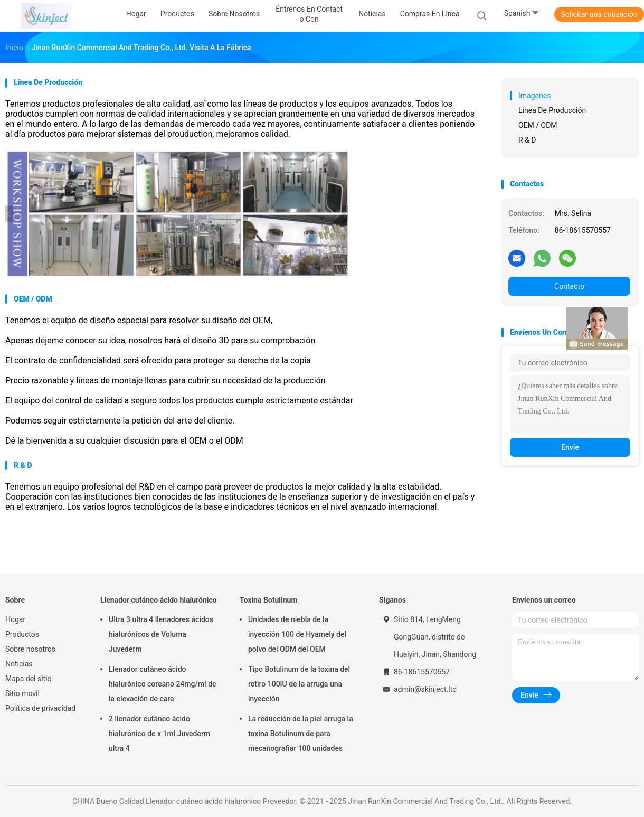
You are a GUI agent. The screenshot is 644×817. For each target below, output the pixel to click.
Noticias (19, 664)
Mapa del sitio (29, 679)
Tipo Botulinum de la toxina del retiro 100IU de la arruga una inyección (299, 684)
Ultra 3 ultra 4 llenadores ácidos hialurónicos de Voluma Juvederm (161, 634)
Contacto (569, 286)
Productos (22, 634)
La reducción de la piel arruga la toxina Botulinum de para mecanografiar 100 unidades (301, 734)
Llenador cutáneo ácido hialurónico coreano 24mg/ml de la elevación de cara (163, 684)
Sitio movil (22, 693)
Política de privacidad (40, 708)
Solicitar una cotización (599, 14)
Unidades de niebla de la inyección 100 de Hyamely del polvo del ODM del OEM (297, 634)
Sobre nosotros (30, 649)
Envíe (570, 447)
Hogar (15, 619)
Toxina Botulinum (269, 600)
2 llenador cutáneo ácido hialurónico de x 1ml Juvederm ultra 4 (159, 734)
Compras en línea (430, 14)
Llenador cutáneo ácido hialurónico (159, 600)
